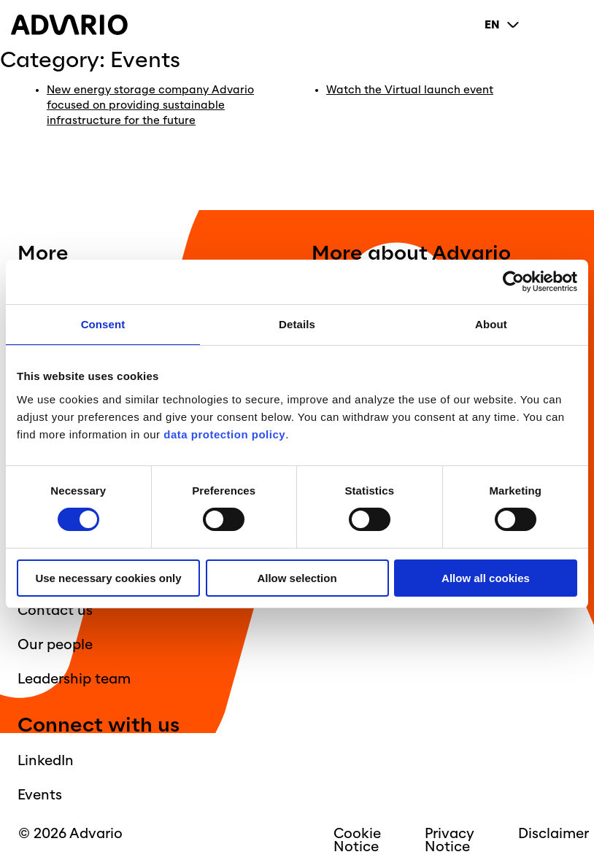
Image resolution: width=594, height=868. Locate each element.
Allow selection (297, 578)
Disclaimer (553, 834)
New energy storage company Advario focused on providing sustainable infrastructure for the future (150, 105)
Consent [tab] (103, 324)
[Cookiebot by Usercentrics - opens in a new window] (513, 282)
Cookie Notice (357, 840)
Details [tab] (297, 324)
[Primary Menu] (571, 25)
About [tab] (491, 324)
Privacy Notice (450, 840)
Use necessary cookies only (108, 578)
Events (40, 795)
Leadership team (74, 679)
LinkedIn (46, 761)
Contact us (55, 611)
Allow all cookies (486, 578)
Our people (55, 645)
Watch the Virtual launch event (410, 90)
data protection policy (223, 434)
